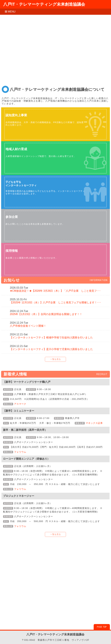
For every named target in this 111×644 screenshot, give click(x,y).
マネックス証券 (94, 423)
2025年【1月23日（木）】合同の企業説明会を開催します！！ (46, 314)
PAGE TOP (102, 627)
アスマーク (20, 404)
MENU (10, 12)
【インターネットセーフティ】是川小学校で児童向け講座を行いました (51, 349)
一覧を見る (56, 359)
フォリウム (20, 452)
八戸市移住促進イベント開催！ (28, 326)
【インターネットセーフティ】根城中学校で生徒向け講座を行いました (51, 337)
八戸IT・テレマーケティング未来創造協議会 (44, 4)
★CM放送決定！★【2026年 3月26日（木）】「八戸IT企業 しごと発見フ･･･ (55, 291)
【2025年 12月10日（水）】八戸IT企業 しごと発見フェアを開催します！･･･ (55, 302)
